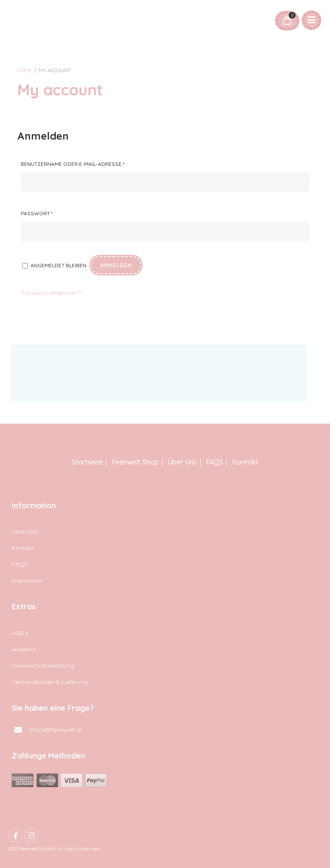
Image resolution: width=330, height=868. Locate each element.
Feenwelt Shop (135, 462)
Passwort (37, 213)
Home (24, 70)
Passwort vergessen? (51, 293)
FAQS (214, 462)
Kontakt (245, 462)
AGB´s (20, 633)
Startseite (87, 462)
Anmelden (116, 265)
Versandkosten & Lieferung (50, 682)
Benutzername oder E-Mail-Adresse (73, 164)
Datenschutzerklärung (43, 666)
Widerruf (24, 649)
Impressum (27, 581)
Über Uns (182, 462)
